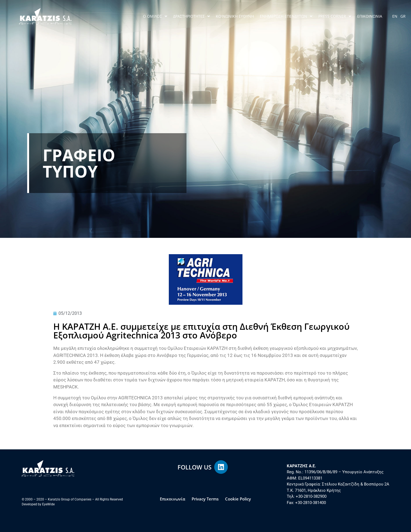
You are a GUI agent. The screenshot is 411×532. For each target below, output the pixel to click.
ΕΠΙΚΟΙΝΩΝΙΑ (370, 16)
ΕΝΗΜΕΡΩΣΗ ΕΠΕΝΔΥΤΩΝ (286, 16)
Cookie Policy (238, 499)
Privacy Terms (205, 499)
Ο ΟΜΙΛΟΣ (155, 16)
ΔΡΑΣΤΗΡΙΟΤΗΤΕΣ (192, 16)
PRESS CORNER (335, 16)
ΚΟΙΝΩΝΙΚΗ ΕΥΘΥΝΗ (235, 16)
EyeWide (48, 504)
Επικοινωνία (172, 499)
